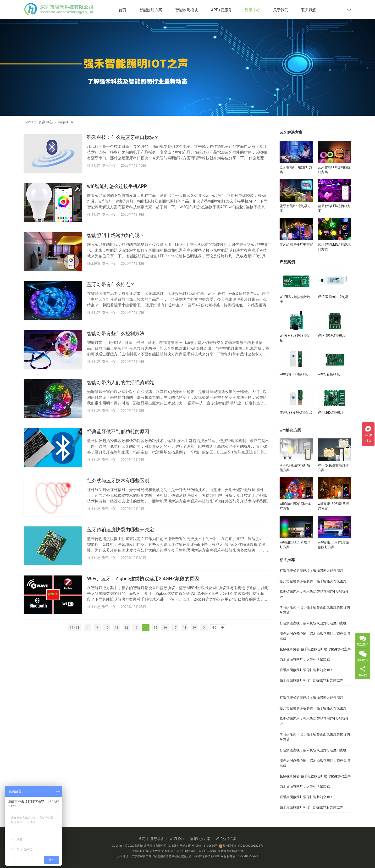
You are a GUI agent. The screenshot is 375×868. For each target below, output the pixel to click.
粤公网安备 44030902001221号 (241, 846)
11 (117, 628)
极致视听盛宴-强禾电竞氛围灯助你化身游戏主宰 (315, 649)
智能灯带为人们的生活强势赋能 (121, 382)
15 (156, 628)
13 (136, 628)
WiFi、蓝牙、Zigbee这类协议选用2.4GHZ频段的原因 (143, 579)
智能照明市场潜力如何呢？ (116, 235)
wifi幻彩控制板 (329, 374)
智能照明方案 (154, 10)
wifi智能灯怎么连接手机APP (117, 186)
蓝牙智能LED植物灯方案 (334, 208)
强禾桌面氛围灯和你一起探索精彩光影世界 (311, 680)
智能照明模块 (190, 10)
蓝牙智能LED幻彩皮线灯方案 (334, 247)
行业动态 (94, 166)
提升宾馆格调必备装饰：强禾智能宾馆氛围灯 (313, 581)
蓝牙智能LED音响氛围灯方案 (334, 170)
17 (175, 628)
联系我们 (313, 10)
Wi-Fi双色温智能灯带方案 (333, 468)
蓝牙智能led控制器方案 (295, 208)
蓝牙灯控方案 (200, 839)
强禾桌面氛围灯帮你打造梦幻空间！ (306, 670)
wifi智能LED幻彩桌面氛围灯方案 (333, 545)
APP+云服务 (225, 10)
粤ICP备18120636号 (205, 846)
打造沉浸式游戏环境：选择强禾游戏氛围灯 (311, 571)
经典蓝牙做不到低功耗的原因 (118, 431)
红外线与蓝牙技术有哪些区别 (118, 481)
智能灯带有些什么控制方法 (116, 333)
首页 (126, 10)
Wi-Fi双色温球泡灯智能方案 (295, 468)
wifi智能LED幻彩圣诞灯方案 (333, 506)
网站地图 (185, 846)
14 (146, 628)
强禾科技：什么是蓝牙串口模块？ (123, 137)
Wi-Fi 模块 (177, 839)
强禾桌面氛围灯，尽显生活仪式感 (305, 659)
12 (126, 628)
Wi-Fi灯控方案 (226, 839)
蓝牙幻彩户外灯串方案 (296, 244)
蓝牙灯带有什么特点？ (111, 284)
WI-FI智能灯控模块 (332, 336)
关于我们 (285, 10)
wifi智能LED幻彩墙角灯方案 (295, 545)
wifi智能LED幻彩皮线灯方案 (295, 506)
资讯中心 (256, 10)
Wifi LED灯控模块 (331, 413)
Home (28, 122)
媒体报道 (94, 264)
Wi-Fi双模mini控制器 (333, 297)
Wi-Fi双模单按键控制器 (295, 299)
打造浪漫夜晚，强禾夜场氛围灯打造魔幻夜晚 (313, 623)
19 (194, 628)
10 (107, 628)
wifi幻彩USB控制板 (294, 374)
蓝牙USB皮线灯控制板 (296, 413)
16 (165, 628)
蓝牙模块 (157, 839)
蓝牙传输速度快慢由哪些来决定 (121, 530)
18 (185, 628)
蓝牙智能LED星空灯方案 (296, 170)
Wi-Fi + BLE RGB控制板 (295, 338)
